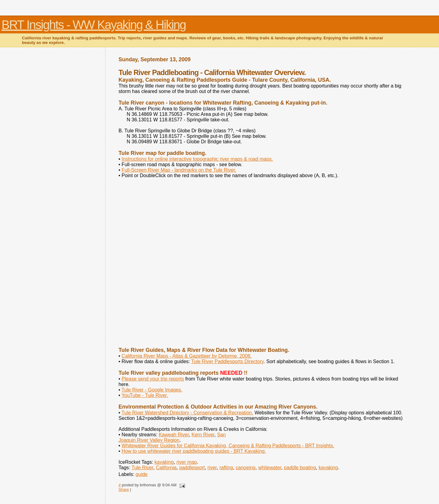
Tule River (142, 468)
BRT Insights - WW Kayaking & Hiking (94, 25)
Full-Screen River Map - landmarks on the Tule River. (179, 170)
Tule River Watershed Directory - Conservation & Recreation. (187, 413)
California (166, 468)
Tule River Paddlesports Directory (227, 361)
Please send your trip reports (153, 379)
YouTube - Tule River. (145, 395)
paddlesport (192, 468)
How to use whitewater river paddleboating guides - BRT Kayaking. (194, 451)
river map (187, 462)
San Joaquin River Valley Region (172, 437)
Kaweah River (174, 435)
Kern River (203, 435)
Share (124, 490)
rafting (226, 468)
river (212, 468)
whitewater (270, 468)
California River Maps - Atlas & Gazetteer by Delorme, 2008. (187, 356)
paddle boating (300, 468)
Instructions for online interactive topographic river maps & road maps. (197, 159)
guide (142, 474)
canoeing (246, 468)
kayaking (164, 462)
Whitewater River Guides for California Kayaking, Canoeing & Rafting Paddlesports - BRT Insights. (228, 446)
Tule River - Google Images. (152, 390)
